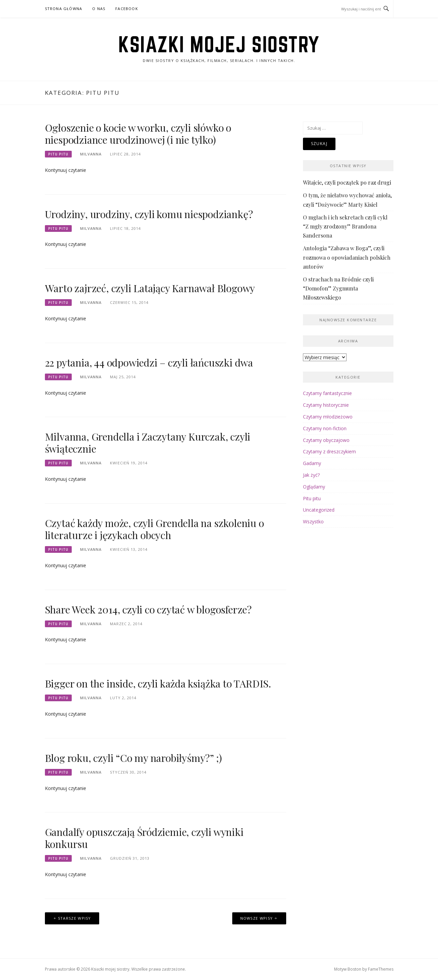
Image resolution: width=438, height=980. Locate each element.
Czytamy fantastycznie (327, 393)
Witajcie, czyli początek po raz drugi (347, 182)
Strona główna (64, 9)
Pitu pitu (58, 154)
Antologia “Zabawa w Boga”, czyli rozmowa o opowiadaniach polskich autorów (347, 257)
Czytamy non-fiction (325, 428)
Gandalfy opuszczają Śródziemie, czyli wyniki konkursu (144, 838)
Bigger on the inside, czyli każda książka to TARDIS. (158, 683)
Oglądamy (314, 487)
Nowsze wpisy (257, 918)
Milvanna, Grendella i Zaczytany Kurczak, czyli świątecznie (148, 443)
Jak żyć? (311, 475)
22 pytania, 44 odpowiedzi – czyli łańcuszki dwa (149, 363)
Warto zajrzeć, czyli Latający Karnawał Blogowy (150, 288)
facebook (127, 9)
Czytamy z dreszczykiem (329, 451)
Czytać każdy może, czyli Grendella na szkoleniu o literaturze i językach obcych (154, 529)
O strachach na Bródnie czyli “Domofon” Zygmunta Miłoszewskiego (338, 288)
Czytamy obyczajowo (326, 440)
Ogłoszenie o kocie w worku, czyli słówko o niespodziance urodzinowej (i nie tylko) (138, 134)
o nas (99, 9)
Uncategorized (319, 510)
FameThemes (381, 969)
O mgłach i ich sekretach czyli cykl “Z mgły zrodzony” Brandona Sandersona (345, 226)
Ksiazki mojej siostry (219, 44)
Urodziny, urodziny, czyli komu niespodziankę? (149, 214)
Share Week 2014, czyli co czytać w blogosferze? (148, 609)
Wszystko (313, 521)
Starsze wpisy (75, 918)
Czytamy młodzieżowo (328, 417)
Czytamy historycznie (326, 405)
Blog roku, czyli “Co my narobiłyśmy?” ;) (133, 758)
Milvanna (91, 154)
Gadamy (312, 463)
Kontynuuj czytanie (66, 170)
